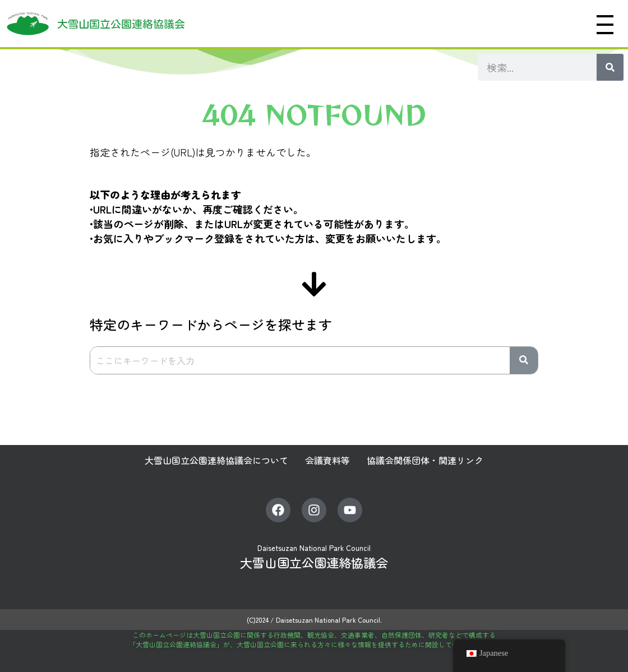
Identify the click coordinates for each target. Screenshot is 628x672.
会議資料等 (327, 460)
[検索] (610, 67)
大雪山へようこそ (301, 24)
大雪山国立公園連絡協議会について (216, 460)
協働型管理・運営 (531, 24)
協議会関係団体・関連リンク (425, 460)
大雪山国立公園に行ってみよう (418, 24)
